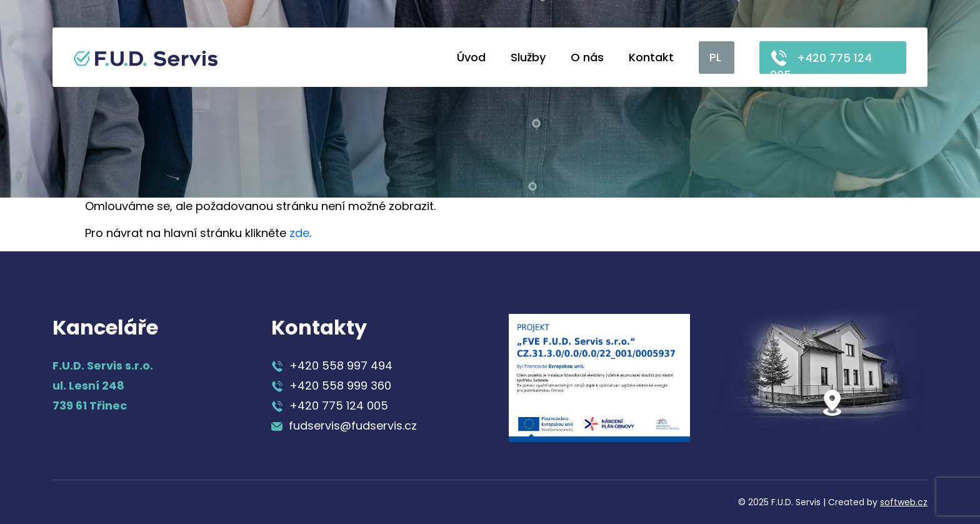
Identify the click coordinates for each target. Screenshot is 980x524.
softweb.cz (904, 502)
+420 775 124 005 (821, 61)
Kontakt (651, 57)
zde (299, 233)
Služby (528, 57)
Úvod (471, 57)
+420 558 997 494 (332, 365)
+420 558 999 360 (331, 385)
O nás (587, 57)
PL (715, 57)
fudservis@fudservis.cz (344, 426)
